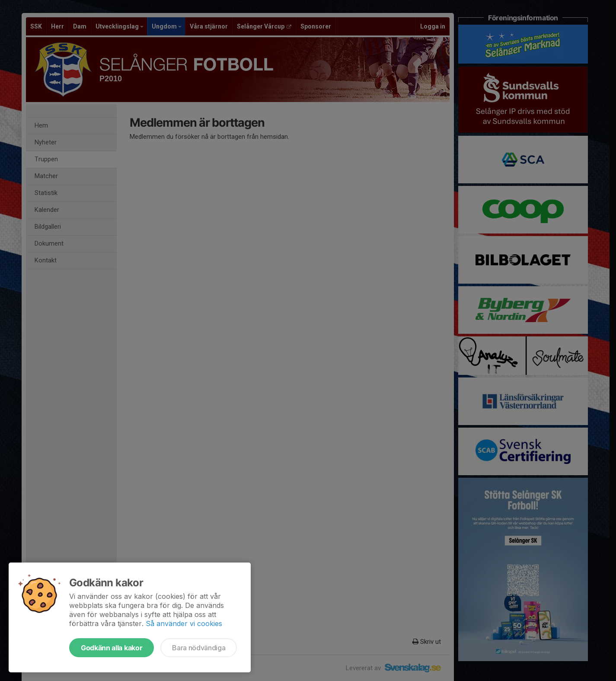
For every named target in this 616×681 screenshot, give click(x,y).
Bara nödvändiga (199, 648)
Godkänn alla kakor (112, 648)
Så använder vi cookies (184, 623)
